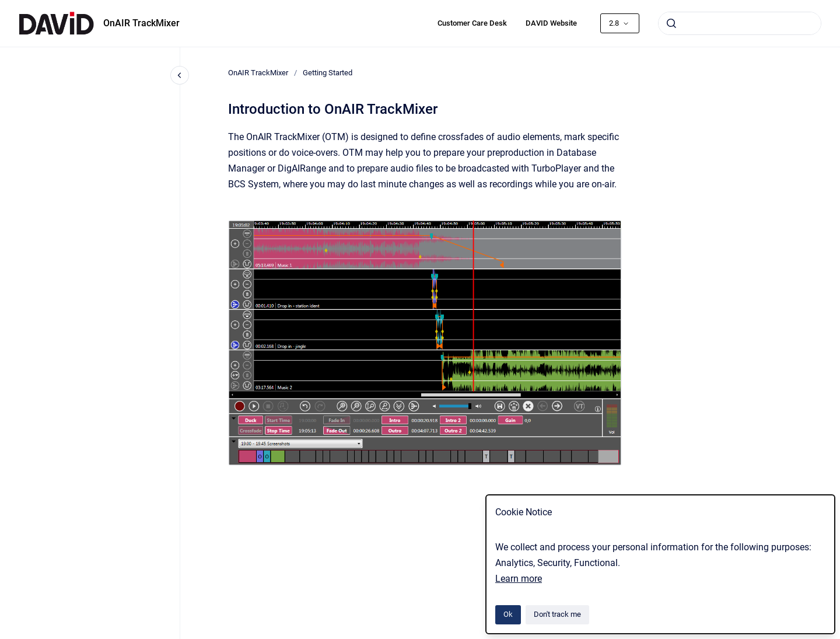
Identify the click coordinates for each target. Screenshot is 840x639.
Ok (508, 614)
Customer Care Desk (472, 23)
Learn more (519, 579)
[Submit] (671, 23)
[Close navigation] (180, 75)
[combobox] (740, 23)
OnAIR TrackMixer (141, 23)
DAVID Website (551, 23)
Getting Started (328, 73)
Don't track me (557, 614)
